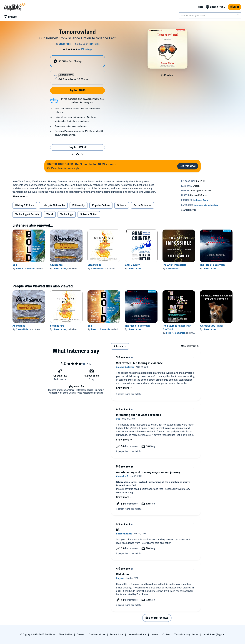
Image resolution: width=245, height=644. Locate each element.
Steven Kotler (60, 269)
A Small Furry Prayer (212, 326)
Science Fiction (89, 214)
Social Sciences (142, 205)
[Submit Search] (238, 16)
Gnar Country (132, 265)
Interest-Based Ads (137, 635)
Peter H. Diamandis (26, 269)
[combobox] (210, 16)
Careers (80, 635)
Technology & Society (27, 214)
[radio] (77, 61)
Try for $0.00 (78, 90)
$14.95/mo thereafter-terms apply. (82, 166)
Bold (15, 265)
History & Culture (25, 205)
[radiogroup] (77, 70)
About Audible (65, 635)
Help (201, 7)
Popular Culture (101, 205)
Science (122, 205)
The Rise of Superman (212, 265)
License (154, 635)
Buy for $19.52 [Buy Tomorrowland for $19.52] (78, 147)
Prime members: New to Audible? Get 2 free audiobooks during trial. (82, 101)
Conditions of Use (97, 635)
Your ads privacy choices (186, 635)
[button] (72, 154)
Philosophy (79, 205)
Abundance (56, 265)
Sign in (234, 7)
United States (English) (214, 635)
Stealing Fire (95, 265)
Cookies (166, 635)
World (50, 214)
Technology (67, 214)
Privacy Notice (117, 635)
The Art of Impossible (174, 265)
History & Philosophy (53, 205)
